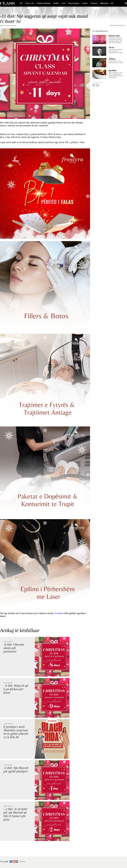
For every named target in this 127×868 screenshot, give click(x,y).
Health (56, 3)
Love (63, 3)
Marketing (104, 3)
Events (85, 3)
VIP (21, 3)
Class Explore (74, 3)
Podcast (94, 3)
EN (112, 3)
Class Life (30, 3)
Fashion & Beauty (44, 3)
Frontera (59, 613)
